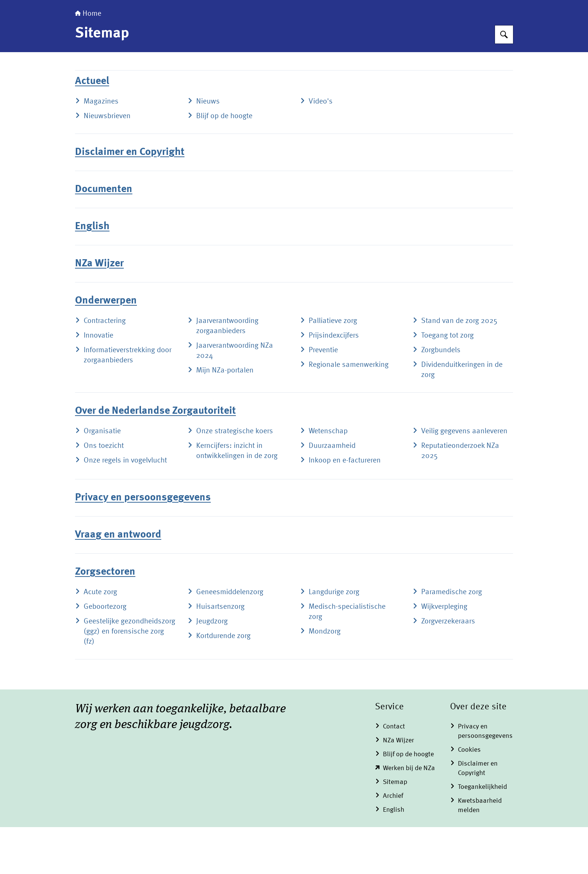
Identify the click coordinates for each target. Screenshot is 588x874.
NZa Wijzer (99, 311)
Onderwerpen (106, 348)
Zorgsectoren (105, 619)
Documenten (104, 236)
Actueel (92, 128)
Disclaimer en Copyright (130, 199)
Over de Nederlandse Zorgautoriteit (155, 458)
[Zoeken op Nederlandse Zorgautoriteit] (504, 81)
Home (88, 61)
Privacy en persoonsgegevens (143, 545)
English (92, 273)
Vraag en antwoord (118, 582)
